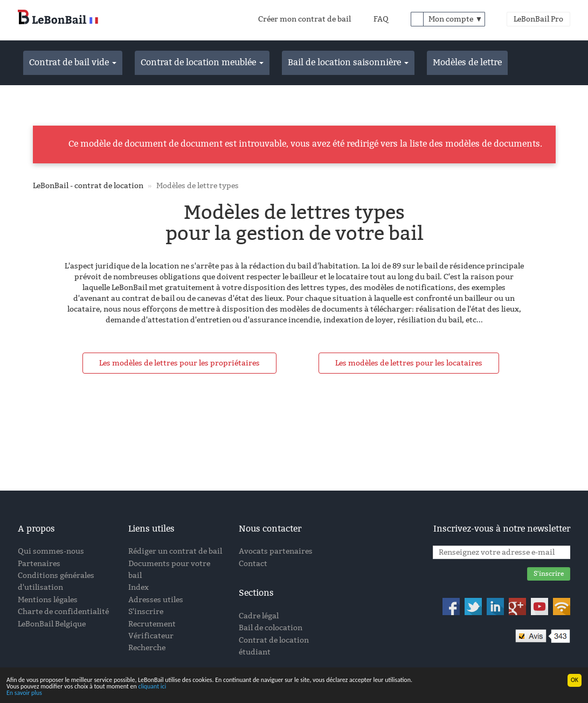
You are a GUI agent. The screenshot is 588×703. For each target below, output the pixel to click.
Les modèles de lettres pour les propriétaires (179, 363)
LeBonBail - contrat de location (88, 186)
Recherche (147, 648)
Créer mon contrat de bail (305, 19)
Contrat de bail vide (73, 62)
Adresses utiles (156, 600)
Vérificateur (151, 636)
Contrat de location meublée (202, 62)
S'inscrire (146, 612)
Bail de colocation (271, 628)
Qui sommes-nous (51, 551)
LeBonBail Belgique (52, 624)
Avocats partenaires (276, 551)
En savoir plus (24, 693)
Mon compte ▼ (455, 19)
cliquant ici (152, 687)
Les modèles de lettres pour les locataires (409, 363)
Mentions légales (48, 600)
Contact (253, 564)
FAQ (381, 19)
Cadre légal (259, 616)
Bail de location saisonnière (348, 62)
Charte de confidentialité (63, 612)
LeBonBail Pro (538, 19)
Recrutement (152, 624)
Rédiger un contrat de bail (175, 551)
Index (139, 587)
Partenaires (39, 564)
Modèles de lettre (467, 62)
